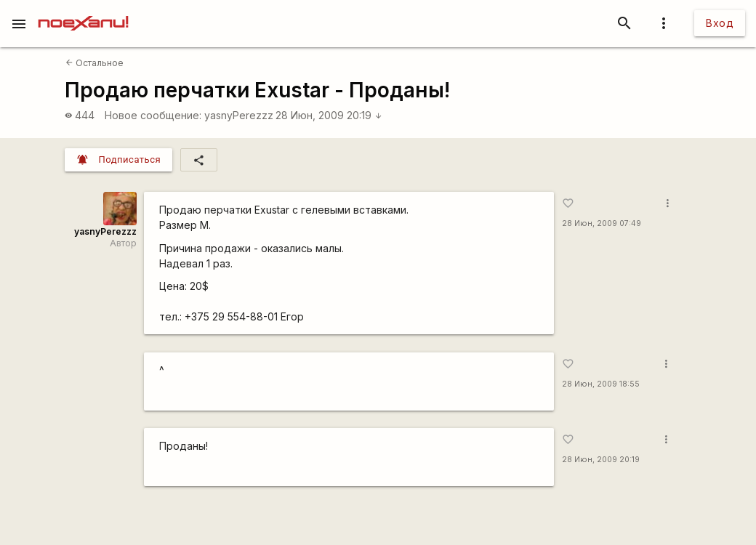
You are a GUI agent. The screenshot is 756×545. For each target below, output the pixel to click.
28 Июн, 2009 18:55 (601, 384)
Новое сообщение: (153, 115)
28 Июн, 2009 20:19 (329, 115)
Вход (720, 23)
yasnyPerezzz (239, 115)
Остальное (94, 63)
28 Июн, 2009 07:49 (602, 223)
